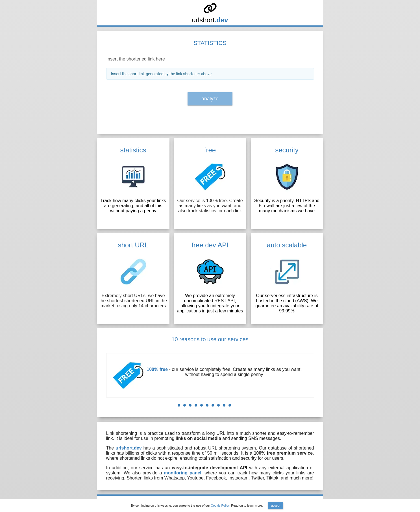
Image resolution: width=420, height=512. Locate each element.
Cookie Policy (220, 505)
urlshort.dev (129, 448)
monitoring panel (182, 473)
